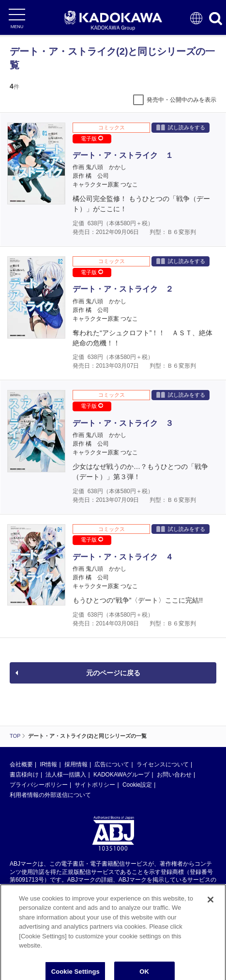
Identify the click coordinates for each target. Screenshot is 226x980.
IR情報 (48, 764)
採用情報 (76, 764)
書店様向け (24, 775)
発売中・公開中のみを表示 (181, 100)
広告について (112, 764)
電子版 (92, 139)
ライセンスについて (163, 764)
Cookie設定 (137, 785)
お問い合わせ (174, 775)
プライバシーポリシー (39, 785)
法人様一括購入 (66, 775)
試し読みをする (181, 127)
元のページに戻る (113, 673)
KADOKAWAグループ (121, 775)
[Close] (211, 914)
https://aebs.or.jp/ (32, 896)
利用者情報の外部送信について (50, 795)
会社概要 (21, 764)
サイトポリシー (95, 785)
